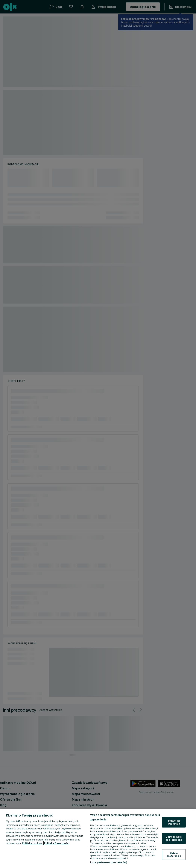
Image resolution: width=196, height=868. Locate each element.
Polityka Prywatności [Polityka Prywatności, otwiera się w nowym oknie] (57, 843)
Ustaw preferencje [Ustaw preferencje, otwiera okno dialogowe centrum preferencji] (174, 854)
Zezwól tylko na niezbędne (174, 838)
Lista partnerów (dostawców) (109, 862)
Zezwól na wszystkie (174, 822)
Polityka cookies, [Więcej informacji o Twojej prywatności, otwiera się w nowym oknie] (33, 843)
